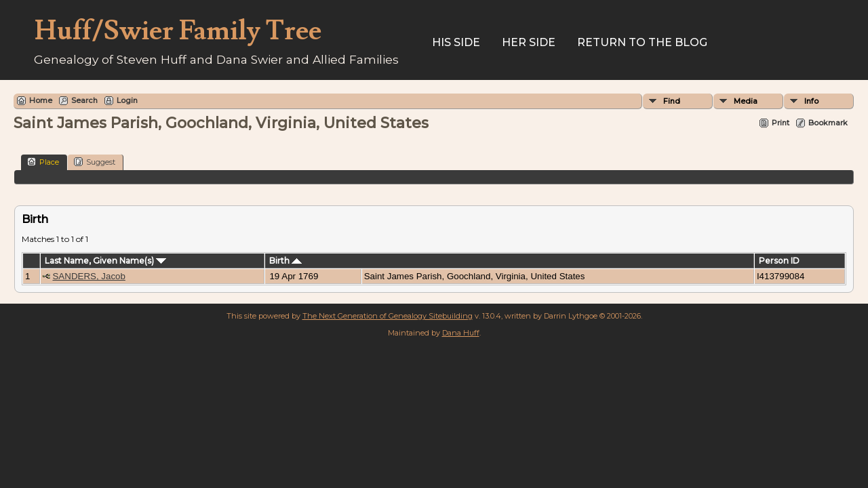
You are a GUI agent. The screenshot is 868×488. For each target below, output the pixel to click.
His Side (456, 42)
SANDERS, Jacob (88, 276)
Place (43, 162)
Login (127, 100)
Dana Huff (461, 333)
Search (84, 100)
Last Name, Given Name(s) (105, 261)
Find (672, 101)
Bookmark (828, 123)
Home (41, 100)
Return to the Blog (642, 42)
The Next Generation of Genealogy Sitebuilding (388, 316)
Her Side (529, 42)
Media (746, 101)
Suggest (95, 162)
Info (811, 101)
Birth (285, 261)
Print (781, 123)
